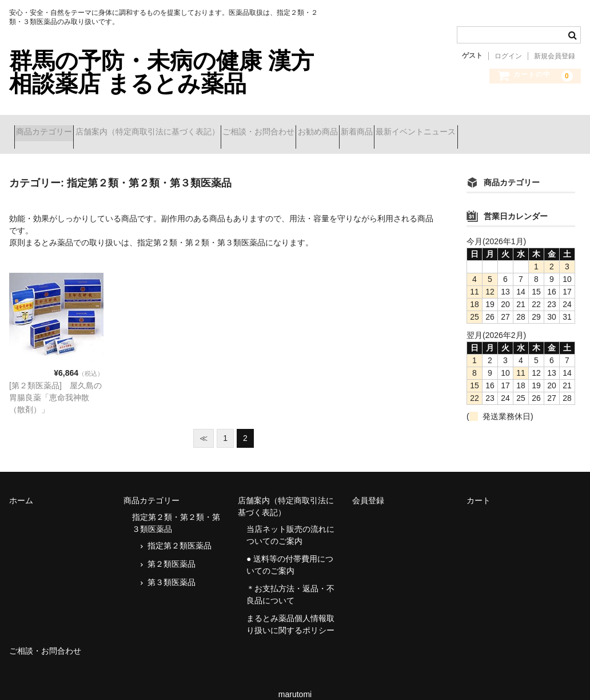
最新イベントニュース (523, 127)
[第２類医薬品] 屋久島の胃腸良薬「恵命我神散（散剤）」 (55, 383)
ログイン (508, 56)
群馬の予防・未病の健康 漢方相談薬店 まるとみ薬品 (162, 72)
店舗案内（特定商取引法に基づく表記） (173, 127)
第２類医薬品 (172, 550)
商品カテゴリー (49, 127)
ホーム (21, 486)
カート (479, 486)
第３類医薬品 (172, 568)
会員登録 (368, 486)
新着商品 (443, 127)
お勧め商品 (384, 127)
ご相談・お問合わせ (304, 127)
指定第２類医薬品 (180, 531)
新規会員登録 (555, 56)
